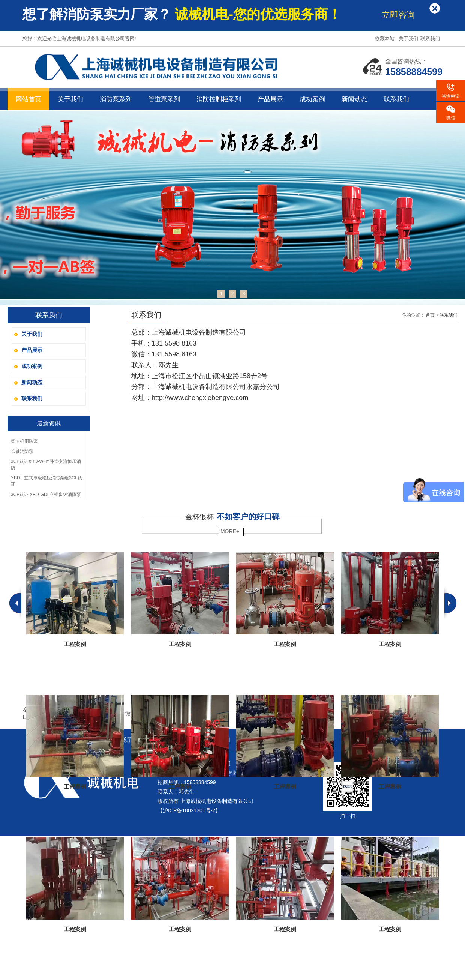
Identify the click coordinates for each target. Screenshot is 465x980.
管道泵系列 (164, 99)
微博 (130, 714)
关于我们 (409, 38)
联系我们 (431, 38)
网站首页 (28, 99)
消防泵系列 (116, 99)
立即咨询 (398, 15)
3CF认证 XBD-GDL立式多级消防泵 (46, 495)
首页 (430, 315)
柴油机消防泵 (24, 441)
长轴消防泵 (22, 451)
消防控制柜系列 (219, 99)
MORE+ (229, 531)
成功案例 (312, 99)
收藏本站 (385, 38)
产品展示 (270, 99)
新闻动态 (354, 99)
